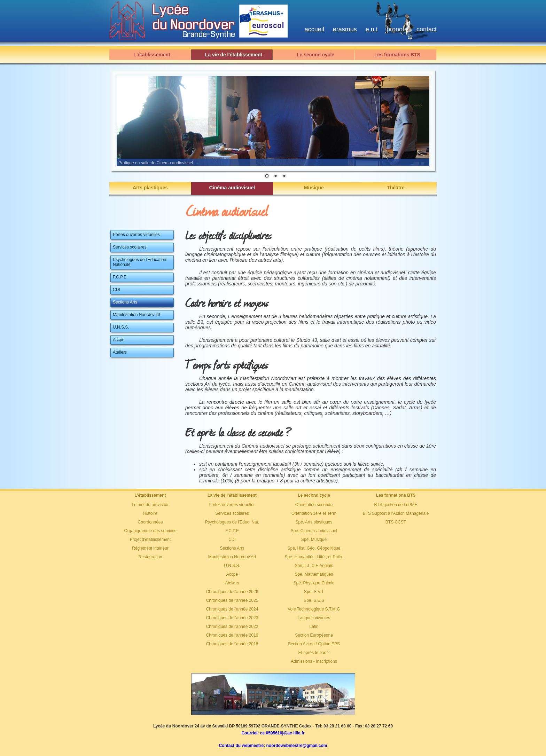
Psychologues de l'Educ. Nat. (232, 522)
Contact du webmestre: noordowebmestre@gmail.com (273, 746)
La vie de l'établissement (234, 55)
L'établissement (152, 55)
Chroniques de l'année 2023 (232, 618)
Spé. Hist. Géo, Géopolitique (314, 548)
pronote (397, 29)
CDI (232, 540)
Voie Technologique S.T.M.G (314, 609)
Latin (314, 627)
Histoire (150, 513)
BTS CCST (396, 522)
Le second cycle (315, 55)
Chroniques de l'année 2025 (232, 600)
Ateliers (232, 583)
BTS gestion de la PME (396, 505)
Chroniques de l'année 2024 (232, 609)
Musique (314, 188)
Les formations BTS (397, 55)
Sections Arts (232, 548)
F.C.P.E (232, 531)
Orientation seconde (314, 505)
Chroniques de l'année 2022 (232, 627)
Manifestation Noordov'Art (232, 557)
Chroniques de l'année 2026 (232, 592)
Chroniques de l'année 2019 (232, 635)
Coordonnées (150, 522)
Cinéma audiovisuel (232, 188)
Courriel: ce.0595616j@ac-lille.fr (273, 733)
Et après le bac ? (314, 653)
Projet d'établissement (150, 540)
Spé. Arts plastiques (314, 522)
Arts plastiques (150, 188)
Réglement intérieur (150, 548)
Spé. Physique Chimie (314, 583)
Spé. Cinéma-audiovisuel (314, 531)
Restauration (150, 557)
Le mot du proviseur (150, 505)
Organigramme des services (150, 531)
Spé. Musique (314, 540)
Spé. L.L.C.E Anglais (314, 566)
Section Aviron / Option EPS (314, 644)
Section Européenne (314, 635)
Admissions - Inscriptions (314, 661)
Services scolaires (232, 513)
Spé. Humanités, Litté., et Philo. (314, 557)
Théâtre (396, 188)
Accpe (232, 574)
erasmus (345, 29)
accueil (314, 29)
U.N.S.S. (232, 566)
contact (427, 29)
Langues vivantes (314, 618)
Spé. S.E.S (314, 600)
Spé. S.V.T (314, 592)
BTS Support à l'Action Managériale (396, 513)
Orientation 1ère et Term (314, 513)
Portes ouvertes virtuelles (232, 505)
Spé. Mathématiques (314, 574)
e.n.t (372, 29)
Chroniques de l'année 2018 (232, 644)
